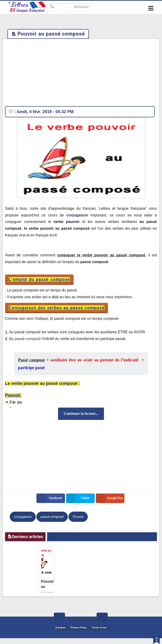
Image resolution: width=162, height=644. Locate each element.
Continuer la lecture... (81, 414)
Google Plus (110, 498)
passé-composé (28, 339)
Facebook (50, 498)
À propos (60, 628)
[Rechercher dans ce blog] (69, 7)
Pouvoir (78, 517)
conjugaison (77, 215)
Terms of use (99, 628)
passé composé (52, 517)
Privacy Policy (79, 628)
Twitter (79, 498)
